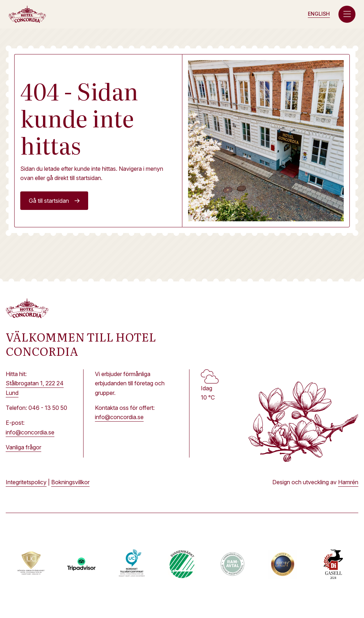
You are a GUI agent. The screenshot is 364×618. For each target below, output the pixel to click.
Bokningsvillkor (70, 482)
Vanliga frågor (23, 447)
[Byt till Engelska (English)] (319, 14)
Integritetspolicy (26, 482)
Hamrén (348, 482)
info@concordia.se (30, 432)
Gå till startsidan (49, 201)
